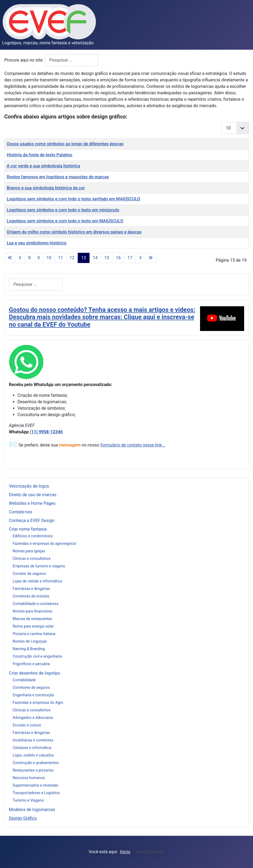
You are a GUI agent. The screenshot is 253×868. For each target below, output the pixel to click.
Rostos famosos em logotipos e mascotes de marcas (58, 177)
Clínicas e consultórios (32, 559)
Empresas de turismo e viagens (39, 566)
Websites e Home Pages (32, 503)
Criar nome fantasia (28, 529)
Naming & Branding (29, 649)
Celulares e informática (32, 748)
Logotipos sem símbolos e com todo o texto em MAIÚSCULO (65, 221)
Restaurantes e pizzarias (33, 770)
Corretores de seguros (31, 687)
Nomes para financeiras (33, 611)
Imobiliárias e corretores (33, 740)
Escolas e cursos (27, 725)
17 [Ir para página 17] (130, 258)
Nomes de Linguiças (30, 641)
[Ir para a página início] (10, 258)
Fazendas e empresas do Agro (38, 703)
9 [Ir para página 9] (39, 258)
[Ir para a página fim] (151, 258)
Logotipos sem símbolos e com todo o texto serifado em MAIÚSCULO (73, 199)
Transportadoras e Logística (36, 793)
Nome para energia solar (33, 626)
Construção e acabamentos (36, 763)
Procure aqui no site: (24, 60)
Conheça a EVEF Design (32, 521)
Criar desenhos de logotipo (35, 673)
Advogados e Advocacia (33, 718)
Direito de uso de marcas (33, 495)
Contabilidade (24, 680)
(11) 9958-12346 (46, 432)
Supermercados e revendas (35, 785)
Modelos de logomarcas (32, 810)
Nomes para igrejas (29, 551)
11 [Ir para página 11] (60, 258)
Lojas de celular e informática (37, 581)
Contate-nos (21, 512)
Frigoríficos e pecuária (31, 664)
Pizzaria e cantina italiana (34, 634)
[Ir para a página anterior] (20, 258)
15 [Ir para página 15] (107, 258)
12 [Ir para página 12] (72, 258)
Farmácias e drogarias (31, 589)
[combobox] (72, 60)
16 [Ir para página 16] (118, 258)
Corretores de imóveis (31, 596)
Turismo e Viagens (28, 800)
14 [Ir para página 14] (95, 258)
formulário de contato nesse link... (133, 445)
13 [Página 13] (84, 258)
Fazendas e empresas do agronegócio (44, 543)
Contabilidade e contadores (36, 604)
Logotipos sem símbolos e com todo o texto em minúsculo (63, 210)
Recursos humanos (29, 778)
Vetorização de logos (29, 486)
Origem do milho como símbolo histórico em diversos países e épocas (74, 232)
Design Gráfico (23, 818)
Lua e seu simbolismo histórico (37, 243)
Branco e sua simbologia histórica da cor (46, 188)
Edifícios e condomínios (33, 536)
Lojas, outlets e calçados (33, 755)
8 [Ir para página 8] (29, 258)
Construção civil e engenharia (37, 656)
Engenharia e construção (33, 695)
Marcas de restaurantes (32, 619)
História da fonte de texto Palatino (40, 155)
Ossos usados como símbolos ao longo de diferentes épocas (65, 144)
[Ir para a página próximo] (140, 258)
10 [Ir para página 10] (49, 258)
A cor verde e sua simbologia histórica (43, 166)
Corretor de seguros (29, 574)
